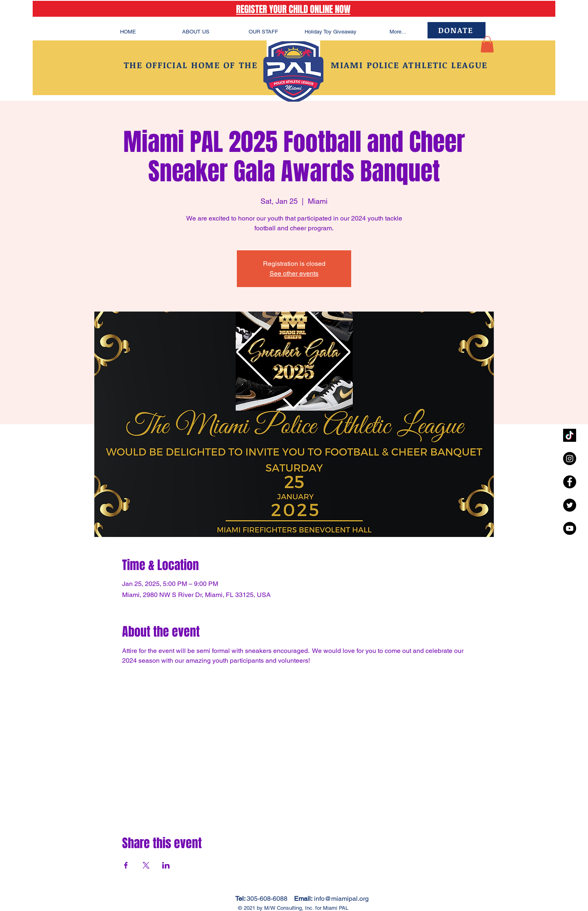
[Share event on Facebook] (126, 865)
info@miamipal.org (341, 899)
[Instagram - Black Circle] (570, 459)
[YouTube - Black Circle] (570, 528)
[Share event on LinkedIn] (166, 865)
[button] (487, 44)
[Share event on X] (146, 865)
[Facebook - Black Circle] (570, 482)
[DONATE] (457, 30)
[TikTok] (570, 435)
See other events (294, 273)
